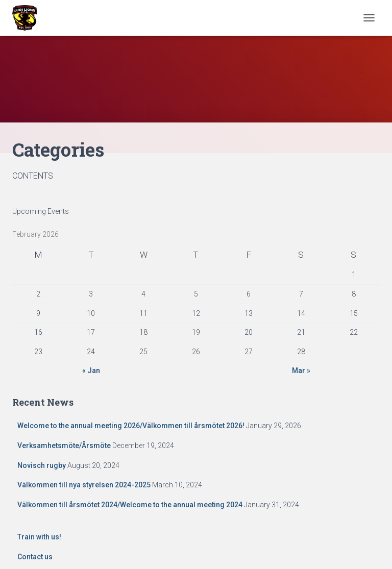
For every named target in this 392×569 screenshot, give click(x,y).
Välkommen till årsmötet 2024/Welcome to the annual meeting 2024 (130, 505)
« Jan (91, 370)
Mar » (301, 370)
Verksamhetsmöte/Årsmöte (64, 446)
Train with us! (39, 537)
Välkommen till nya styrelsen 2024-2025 (84, 485)
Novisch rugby (42, 465)
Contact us (35, 557)
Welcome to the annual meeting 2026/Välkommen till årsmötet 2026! (131, 426)
